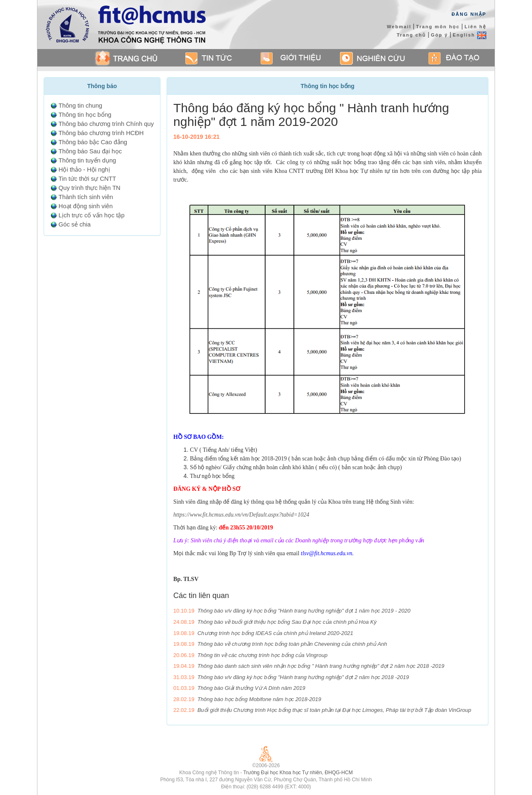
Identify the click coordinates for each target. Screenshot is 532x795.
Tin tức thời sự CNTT (87, 179)
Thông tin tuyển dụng (87, 160)
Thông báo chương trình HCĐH (101, 133)
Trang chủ (411, 35)
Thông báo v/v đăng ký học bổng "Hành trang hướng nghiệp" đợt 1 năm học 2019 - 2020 (304, 611)
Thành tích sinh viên (86, 197)
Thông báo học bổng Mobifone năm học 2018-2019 (259, 699)
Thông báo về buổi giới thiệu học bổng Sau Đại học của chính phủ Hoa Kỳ (287, 622)
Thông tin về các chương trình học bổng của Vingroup (262, 655)
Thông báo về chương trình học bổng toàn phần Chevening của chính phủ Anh (292, 644)
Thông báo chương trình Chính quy (106, 124)
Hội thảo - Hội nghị (84, 170)
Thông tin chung (80, 106)
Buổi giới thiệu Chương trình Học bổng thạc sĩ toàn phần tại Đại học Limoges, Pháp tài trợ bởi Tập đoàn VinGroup (334, 710)
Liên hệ (475, 27)
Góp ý (440, 35)
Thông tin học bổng (85, 115)
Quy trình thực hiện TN (90, 188)
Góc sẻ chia (75, 224)
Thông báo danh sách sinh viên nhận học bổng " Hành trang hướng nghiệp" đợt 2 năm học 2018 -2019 (321, 666)
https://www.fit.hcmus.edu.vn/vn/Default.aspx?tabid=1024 (241, 515)
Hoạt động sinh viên (86, 206)
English (469, 35)
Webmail (399, 27)
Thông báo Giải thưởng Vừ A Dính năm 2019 (251, 688)
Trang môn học (438, 27)
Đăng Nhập (469, 14)
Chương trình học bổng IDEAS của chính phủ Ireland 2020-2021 (275, 633)
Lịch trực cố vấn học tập (92, 215)
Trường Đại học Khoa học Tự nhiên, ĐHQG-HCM (298, 773)
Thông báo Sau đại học (90, 151)
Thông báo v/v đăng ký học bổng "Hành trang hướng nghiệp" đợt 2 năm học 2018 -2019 (303, 677)
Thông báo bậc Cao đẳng (93, 142)
